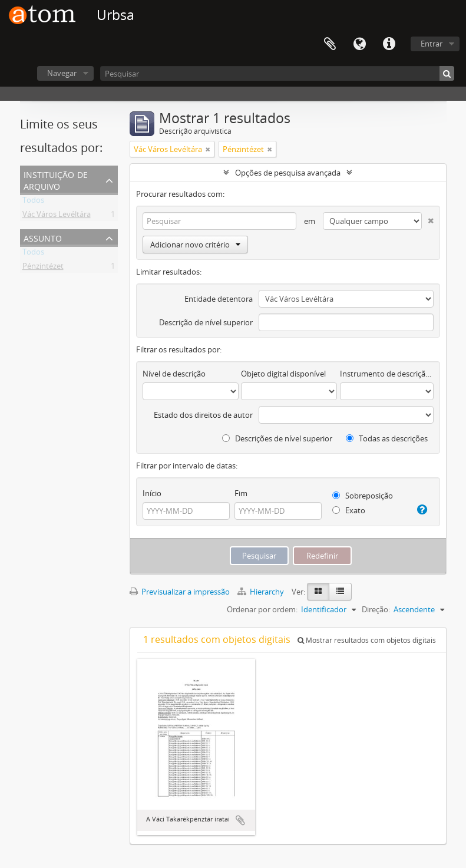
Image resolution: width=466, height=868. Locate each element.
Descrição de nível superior (206, 322)
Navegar (62, 73)
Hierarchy (262, 592)
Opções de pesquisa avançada (288, 173)
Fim (241, 493)
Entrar (432, 44)
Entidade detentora (219, 299)
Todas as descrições (387, 438)
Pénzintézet (43, 268)
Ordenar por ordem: (262, 609)
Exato (349, 510)
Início (152, 493)
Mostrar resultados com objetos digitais (367, 640)
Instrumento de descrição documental (386, 374)
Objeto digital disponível (283, 374)
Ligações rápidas (389, 44)
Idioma (359, 44)
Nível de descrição (174, 374)
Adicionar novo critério (195, 245)
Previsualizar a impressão (180, 592)
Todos (33, 202)
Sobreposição (363, 496)
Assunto (43, 237)
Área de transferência (330, 44)
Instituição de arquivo (56, 179)
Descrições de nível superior (277, 438)
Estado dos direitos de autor (203, 415)
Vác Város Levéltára (57, 216)
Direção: (376, 609)
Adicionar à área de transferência (240, 820)
